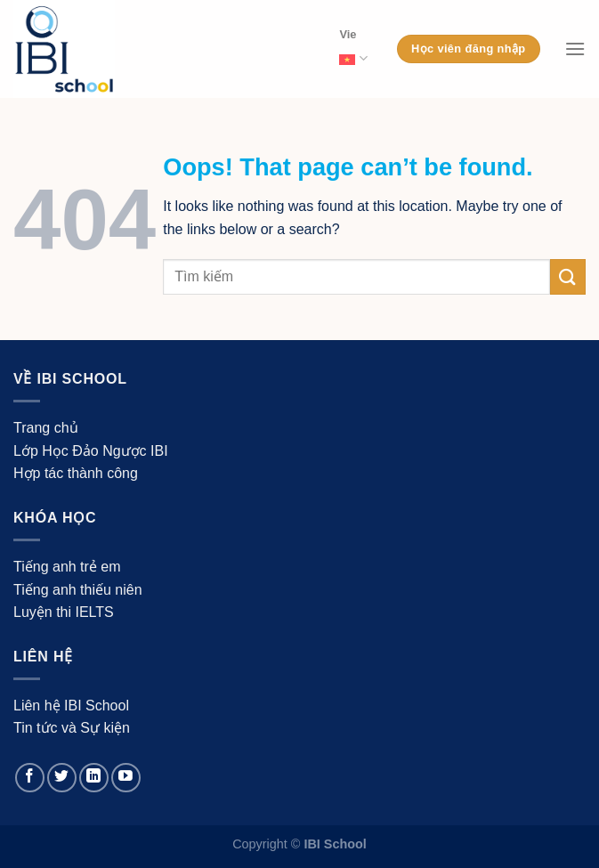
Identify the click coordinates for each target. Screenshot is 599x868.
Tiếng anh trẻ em (67, 567)
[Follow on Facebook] (30, 778)
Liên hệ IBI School (71, 706)
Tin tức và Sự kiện (72, 728)
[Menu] (575, 49)
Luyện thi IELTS (64, 612)
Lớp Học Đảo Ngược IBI (91, 451)
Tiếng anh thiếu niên (78, 590)
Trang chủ (46, 428)
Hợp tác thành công (76, 473)
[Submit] (568, 276)
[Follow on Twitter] (62, 778)
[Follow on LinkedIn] (94, 778)
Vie (353, 50)
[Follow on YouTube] (126, 778)
